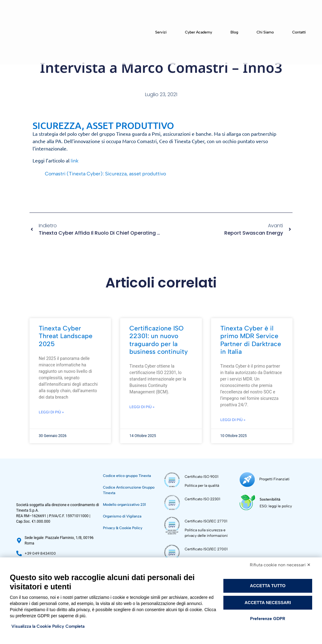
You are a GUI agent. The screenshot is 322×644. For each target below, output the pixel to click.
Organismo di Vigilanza (122, 516)
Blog (234, 32)
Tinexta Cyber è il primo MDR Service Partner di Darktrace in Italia (251, 340)
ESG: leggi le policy (274, 503)
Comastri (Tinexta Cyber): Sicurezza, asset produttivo (105, 174)
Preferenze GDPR (268, 619)
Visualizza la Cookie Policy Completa (48, 626)
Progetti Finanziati (273, 478)
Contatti (299, 32)
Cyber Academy (198, 32)
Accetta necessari (268, 603)
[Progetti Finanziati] (246, 479)
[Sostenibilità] (247, 500)
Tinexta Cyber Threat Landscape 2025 (66, 336)
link (75, 161)
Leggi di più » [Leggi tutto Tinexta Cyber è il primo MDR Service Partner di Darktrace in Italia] (233, 420)
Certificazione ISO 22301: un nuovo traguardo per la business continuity (159, 340)
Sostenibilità (268, 497)
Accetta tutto (268, 586)
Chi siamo (265, 32)
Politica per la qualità (202, 486)
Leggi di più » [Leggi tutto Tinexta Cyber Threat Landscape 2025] (51, 412)
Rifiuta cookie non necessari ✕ (280, 565)
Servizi (161, 32)
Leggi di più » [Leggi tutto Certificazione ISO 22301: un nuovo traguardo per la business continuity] (142, 407)
